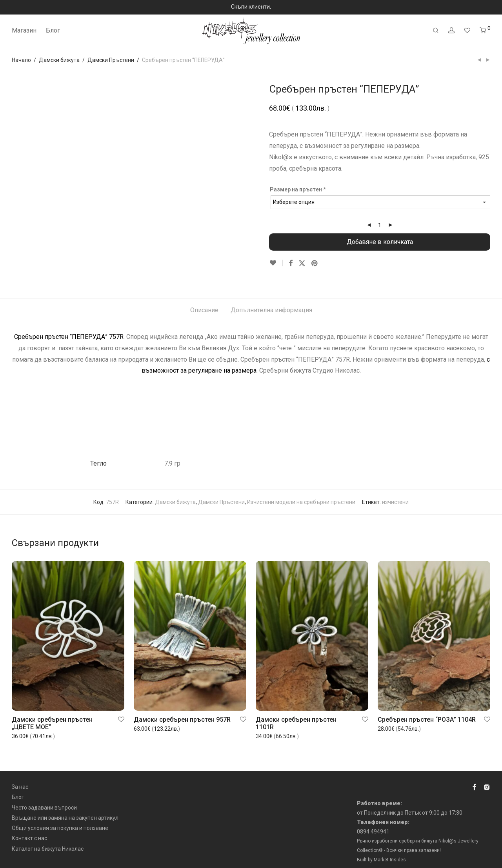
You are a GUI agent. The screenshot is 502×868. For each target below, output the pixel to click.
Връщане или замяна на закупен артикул (65, 810)
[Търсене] (436, 31)
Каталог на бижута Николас (48, 841)
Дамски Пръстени (111, 60)
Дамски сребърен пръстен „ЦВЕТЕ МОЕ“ (52, 715)
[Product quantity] (380, 225)
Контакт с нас (29, 830)
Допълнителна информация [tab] (271, 302)
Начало (21, 60)
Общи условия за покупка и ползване (60, 820)
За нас (20, 779)
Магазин (24, 30)
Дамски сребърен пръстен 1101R (296, 715)
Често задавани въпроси (44, 799)
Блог (53, 30)
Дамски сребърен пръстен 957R (182, 711)
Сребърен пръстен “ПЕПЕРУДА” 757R (69, 328)
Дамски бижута (59, 60)
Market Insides (390, 851)
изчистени (395, 494)
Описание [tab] (204, 302)
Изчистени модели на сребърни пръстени (301, 494)
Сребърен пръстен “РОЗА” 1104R (427, 711)
